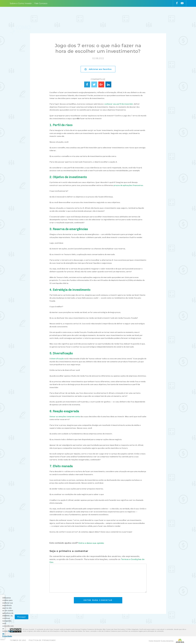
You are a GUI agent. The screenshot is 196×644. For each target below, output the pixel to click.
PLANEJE (78, 15)
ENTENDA (92, 15)
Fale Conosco (41, 3)
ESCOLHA (107, 15)
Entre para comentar (98, 600)
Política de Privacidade (42, 640)
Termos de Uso (18, 640)
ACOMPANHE (123, 15)
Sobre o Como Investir (21, 3)
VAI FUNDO (140, 15)
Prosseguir (167, 635)
